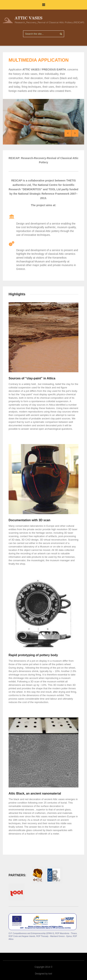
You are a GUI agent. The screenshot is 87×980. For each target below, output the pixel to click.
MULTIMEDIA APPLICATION (39, 60)
